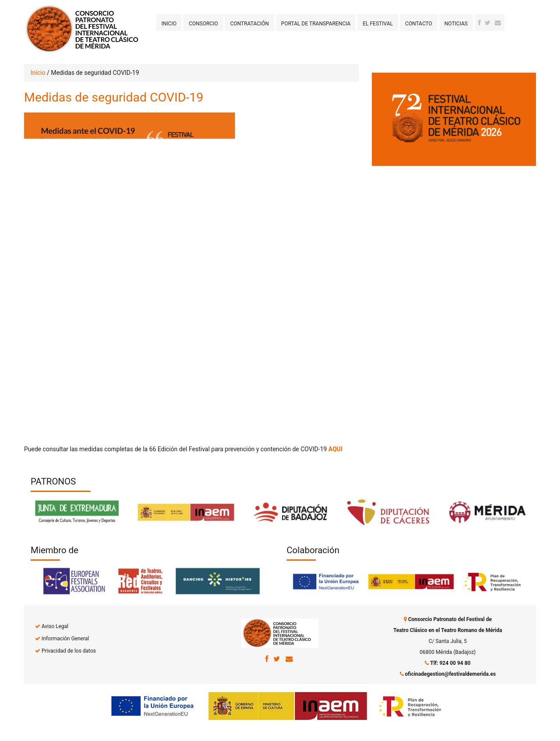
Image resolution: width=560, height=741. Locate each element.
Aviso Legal (55, 626)
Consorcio (203, 24)
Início (38, 73)
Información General (65, 639)
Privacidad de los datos (69, 651)
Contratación (249, 24)
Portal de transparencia (316, 24)
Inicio (169, 24)
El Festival (378, 24)
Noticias (456, 24)
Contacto (419, 24)
